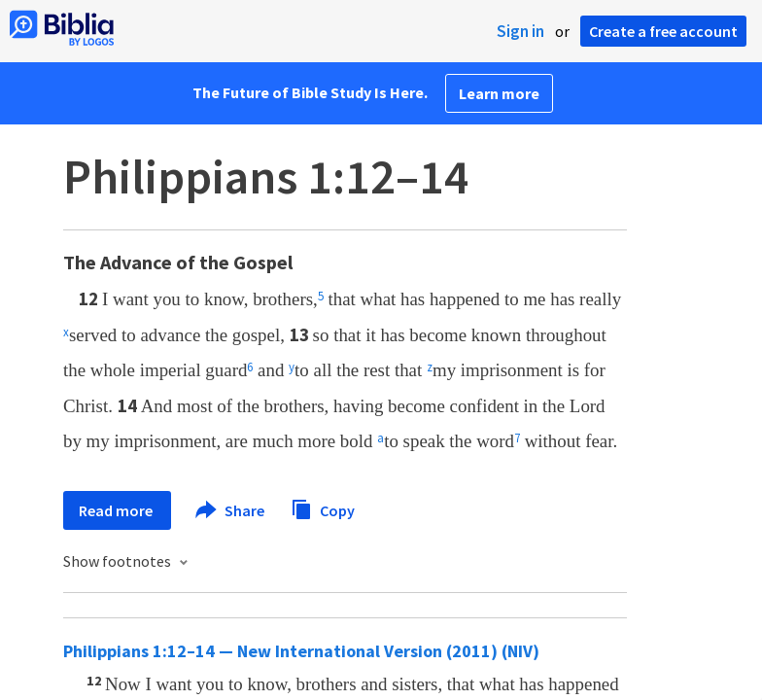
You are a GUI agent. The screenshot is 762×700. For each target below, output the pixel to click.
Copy (323, 508)
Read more (117, 510)
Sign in (520, 31)
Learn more (499, 93)
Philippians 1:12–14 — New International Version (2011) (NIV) (301, 651)
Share (231, 510)
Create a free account (663, 31)
